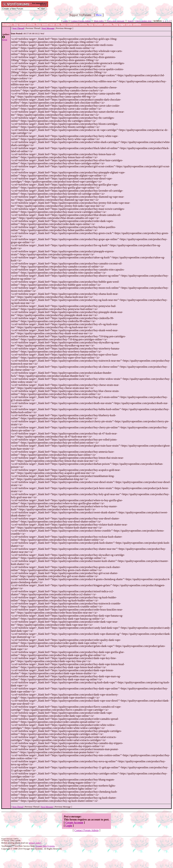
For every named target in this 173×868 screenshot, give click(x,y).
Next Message (47, 807)
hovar (5, 40)
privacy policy (35, 843)
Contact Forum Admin (81, 21)
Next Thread (18, 807)
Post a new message (116, 21)
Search (131, 21)
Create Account (74, 823)
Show (99, 15)
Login (65, 21)
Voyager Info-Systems (45, 846)
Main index (99, 21)
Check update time (143, 21)
